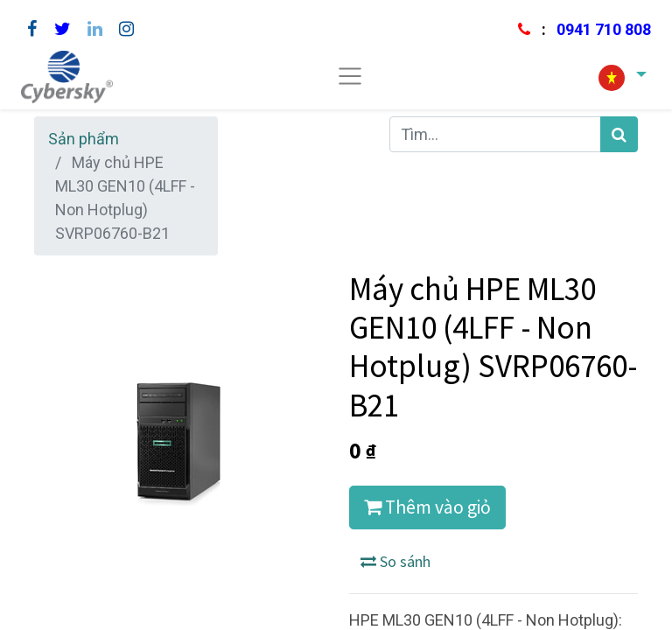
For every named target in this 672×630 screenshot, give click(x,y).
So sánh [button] (395, 561)
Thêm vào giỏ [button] (427, 507)
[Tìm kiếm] (619, 134)
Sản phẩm (84, 139)
